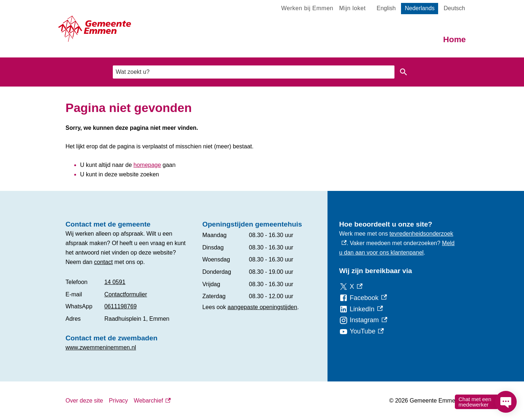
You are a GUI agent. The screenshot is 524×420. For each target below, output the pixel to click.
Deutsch (454, 8)
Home (454, 39)
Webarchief (152, 401)
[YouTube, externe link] (362, 331)
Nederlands (420, 8)
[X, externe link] (351, 287)
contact (103, 262)
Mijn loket (352, 8)
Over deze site (84, 401)
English (386, 8)
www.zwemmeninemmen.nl (101, 347)
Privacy (118, 401)
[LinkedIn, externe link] (361, 309)
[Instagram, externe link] (363, 320)
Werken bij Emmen (307, 8)
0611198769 (121, 306)
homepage (147, 165)
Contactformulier (126, 294)
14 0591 (115, 282)
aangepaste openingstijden (262, 307)
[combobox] (254, 72)
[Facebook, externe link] (363, 298)
